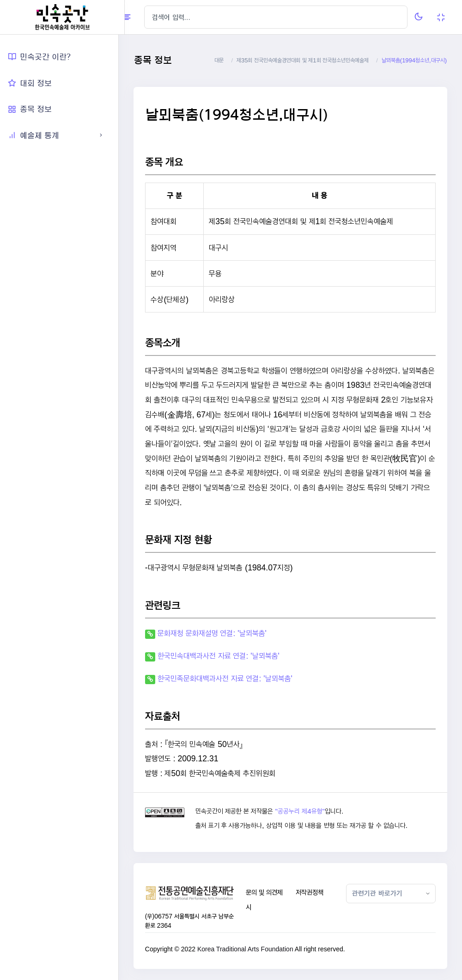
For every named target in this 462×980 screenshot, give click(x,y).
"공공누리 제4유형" (305, 811)
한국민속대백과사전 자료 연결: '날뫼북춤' (225, 656)
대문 (219, 60)
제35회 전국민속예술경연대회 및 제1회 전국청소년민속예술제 (303, 60)
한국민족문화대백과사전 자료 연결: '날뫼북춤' (231, 678)
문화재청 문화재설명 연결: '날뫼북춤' (218, 633)
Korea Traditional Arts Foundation (251, 949)
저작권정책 (313, 892)
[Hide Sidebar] (143, 17)
